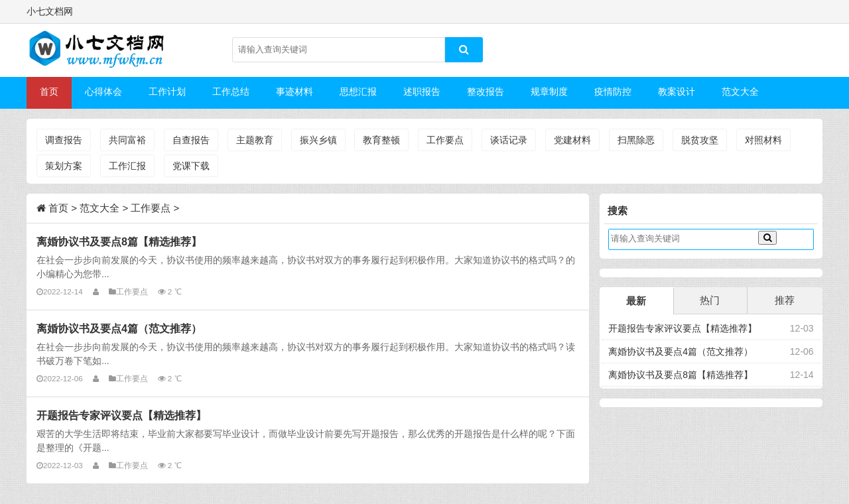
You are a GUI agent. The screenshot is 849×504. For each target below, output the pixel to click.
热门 (710, 300)
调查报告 (64, 140)
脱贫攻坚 (700, 140)
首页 (49, 92)
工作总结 (231, 92)
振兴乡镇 (318, 140)
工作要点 (445, 140)
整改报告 (486, 92)
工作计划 (167, 92)
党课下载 (191, 166)
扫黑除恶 (636, 140)
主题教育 (255, 140)
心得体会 (103, 92)
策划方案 (64, 166)
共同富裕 (127, 140)
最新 (636, 301)
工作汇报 (127, 166)
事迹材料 (294, 92)
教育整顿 (381, 140)
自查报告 (191, 140)
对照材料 (763, 140)
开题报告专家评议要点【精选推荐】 (121, 415)
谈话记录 (509, 140)
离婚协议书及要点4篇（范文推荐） (119, 328)
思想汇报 (358, 92)
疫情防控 (613, 92)
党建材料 (572, 140)
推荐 (785, 300)
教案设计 (677, 92)
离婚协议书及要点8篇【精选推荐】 (119, 241)
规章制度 (549, 92)
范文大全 (740, 92)
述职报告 (422, 92)
